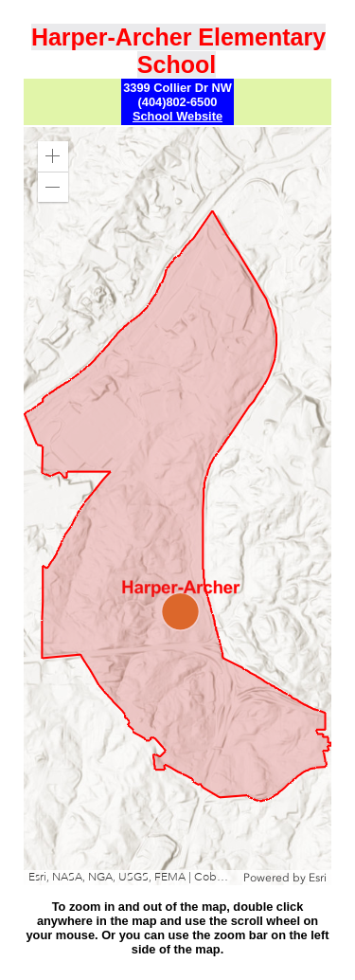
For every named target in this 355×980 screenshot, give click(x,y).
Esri (318, 878)
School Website (177, 116)
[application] (177, 506)
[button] (53, 156)
